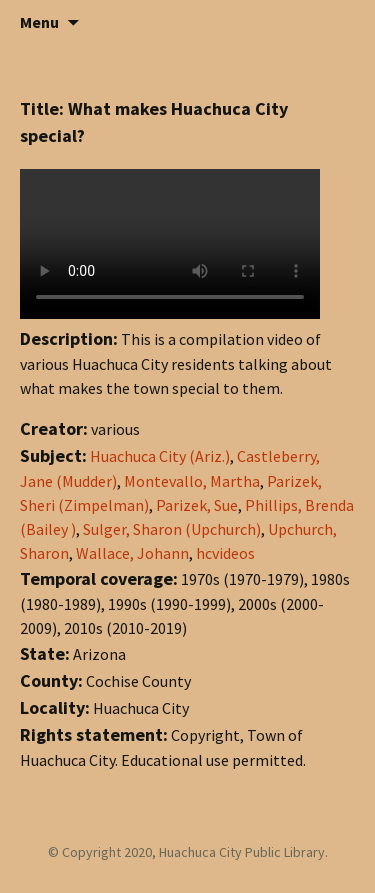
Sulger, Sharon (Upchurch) (172, 529)
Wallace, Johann (132, 553)
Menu (39, 22)
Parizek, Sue (197, 505)
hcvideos (225, 553)
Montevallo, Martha (192, 481)
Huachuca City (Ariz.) (160, 456)
